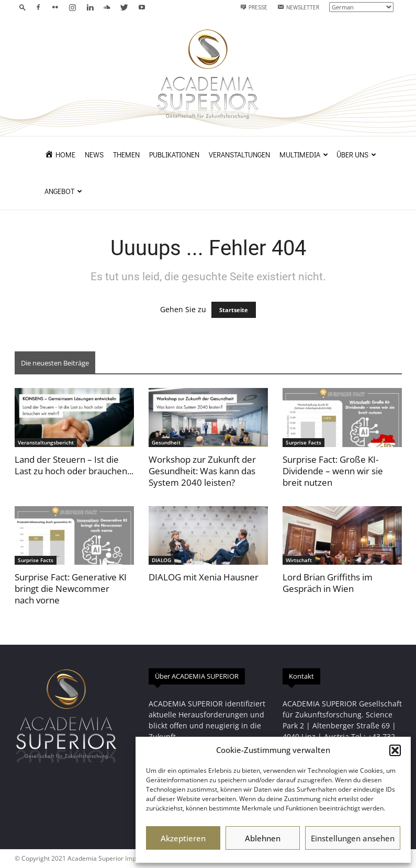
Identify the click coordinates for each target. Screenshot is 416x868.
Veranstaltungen (239, 155)
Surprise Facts (303, 442)
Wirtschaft (299, 560)
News (94, 155)
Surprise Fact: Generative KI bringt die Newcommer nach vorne (71, 589)
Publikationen (174, 155)
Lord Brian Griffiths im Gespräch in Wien (328, 583)
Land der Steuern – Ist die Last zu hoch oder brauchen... (74, 465)
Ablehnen (263, 838)
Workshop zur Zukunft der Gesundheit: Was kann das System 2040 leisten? (202, 471)
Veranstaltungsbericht (46, 442)
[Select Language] (361, 7)
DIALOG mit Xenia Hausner (204, 577)
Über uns (356, 155)
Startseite (234, 310)
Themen (126, 155)
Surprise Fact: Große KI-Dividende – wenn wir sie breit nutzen (333, 471)
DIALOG (161, 560)
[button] (395, 750)
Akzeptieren (183, 838)
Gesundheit (166, 442)
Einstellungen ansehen (353, 838)
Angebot (63, 191)
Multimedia (304, 155)
